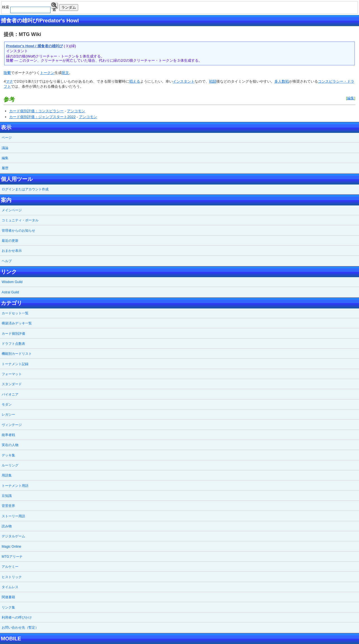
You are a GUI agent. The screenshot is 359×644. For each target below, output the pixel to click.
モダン (7, 404)
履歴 (5, 168)
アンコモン (76, 111)
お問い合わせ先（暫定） (20, 628)
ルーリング (10, 465)
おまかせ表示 (12, 251)
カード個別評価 (13, 334)
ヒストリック (12, 577)
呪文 (65, 73)
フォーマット (12, 374)
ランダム (69, 7)
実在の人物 (10, 445)
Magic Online (11, 547)
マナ (9, 81)
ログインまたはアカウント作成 (25, 189)
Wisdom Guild (12, 282)
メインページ (12, 210)
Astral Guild (10, 292)
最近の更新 (10, 241)
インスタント (184, 81)
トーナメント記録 (15, 364)
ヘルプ (7, 261)
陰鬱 (7, 73)
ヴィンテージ (12, 425)
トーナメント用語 (15, 486)
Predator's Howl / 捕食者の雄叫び (34, 46)
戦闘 (213, 81)
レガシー (8, 415)
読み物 (7, 526)
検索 (54, 6)
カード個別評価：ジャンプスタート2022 (42, 117)
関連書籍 (8, 597)
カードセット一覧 (15, 313)
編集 (351, 98)
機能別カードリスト (17, 354)
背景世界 (8, 506)
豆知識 (7, 496)
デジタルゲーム (13, 536)
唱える (135, 81)
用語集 (7, 475)
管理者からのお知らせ (18, 231)
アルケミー (10, 567)
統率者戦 (8, 435)
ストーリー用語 (13, 516)
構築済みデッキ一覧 (17, 323)
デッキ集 (8, 455)
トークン (47, 73)
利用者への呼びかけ (17, 617)
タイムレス (10, 587)
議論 (5, 148)
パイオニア (10, 394)
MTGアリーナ (12, 557)
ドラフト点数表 (13, 344)
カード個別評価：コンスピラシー (36, 111)
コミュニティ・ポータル (20, 220)
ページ (7, 138)
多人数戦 (282, 81)
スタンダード (12, 384)
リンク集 (8, 607)
